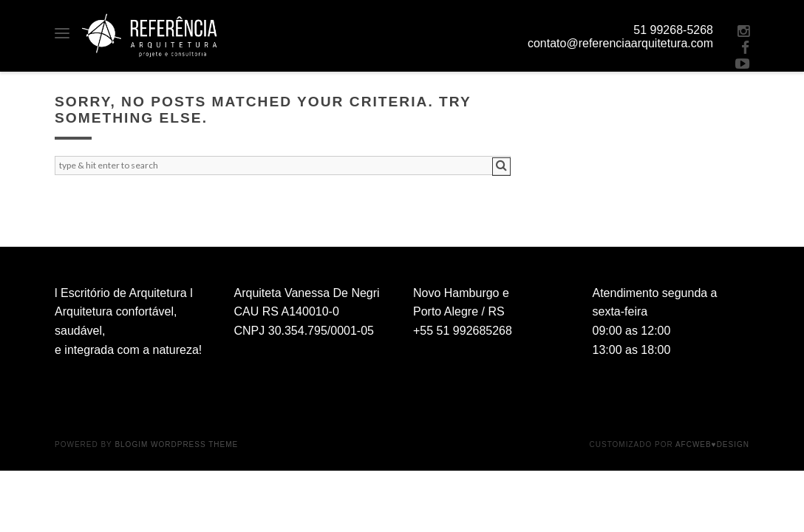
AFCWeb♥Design (712, 444)
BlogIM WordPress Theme (176, 444)
